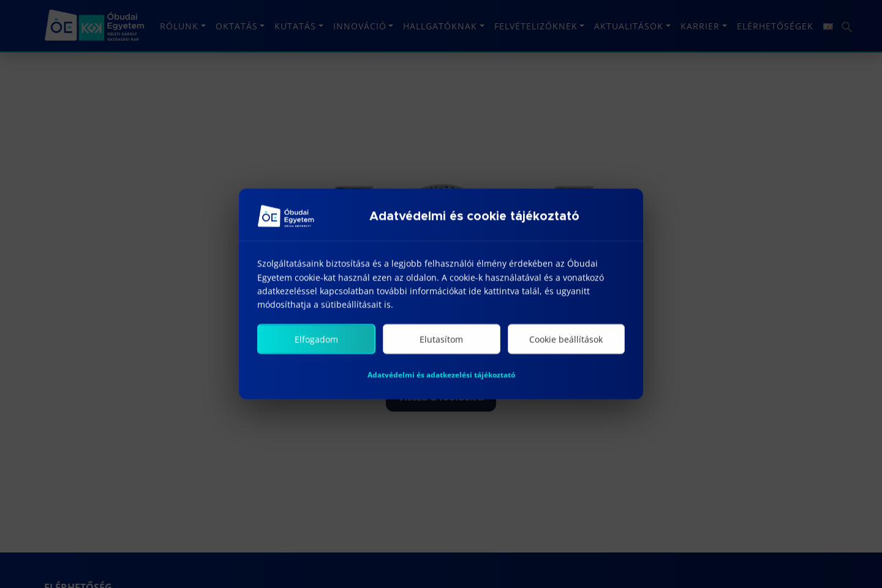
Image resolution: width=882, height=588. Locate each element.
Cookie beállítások (566, 340)
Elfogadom (316, 340)
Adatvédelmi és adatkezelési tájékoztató (441, 376)
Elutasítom (441, 340)
